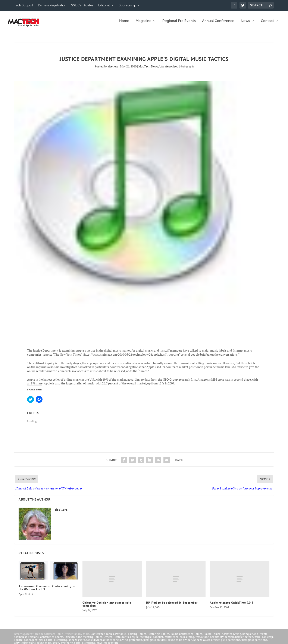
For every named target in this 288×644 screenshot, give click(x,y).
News (245, 24)
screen (249, 640)
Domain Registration (52, 5)
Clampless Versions (26, 640)
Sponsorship (127, 5)
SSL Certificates (82, 5)
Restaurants (121, 640)
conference (171, 640)
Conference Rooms (52, 640)
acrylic (134, 640)
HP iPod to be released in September (172, 606)
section (229, 640)
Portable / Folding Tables (131, 637)
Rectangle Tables (158, 637)
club (182, 640)
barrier (239, 640)
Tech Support (24, 5)
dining (190, 640)
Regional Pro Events (179, 24)
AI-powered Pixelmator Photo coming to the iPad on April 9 (47, 591)
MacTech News (148, 69)
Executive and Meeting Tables (83, 640)
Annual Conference (218, 24)
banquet (158, 640)
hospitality (217, 640)
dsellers (113, 69)
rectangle (146, 640)
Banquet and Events (255, 637)
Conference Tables (102, 637)
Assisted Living (231, 637)
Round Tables (212, 637)
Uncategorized (169, 69)
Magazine (144, 24)
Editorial (104, 5)
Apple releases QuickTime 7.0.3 (231, 606)
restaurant (202, 640)
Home (124, 24)
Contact (267, 24)
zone (257, 640)
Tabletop (267, 640)
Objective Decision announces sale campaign (107, 607)
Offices (108, 640)
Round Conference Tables (186, 637)
